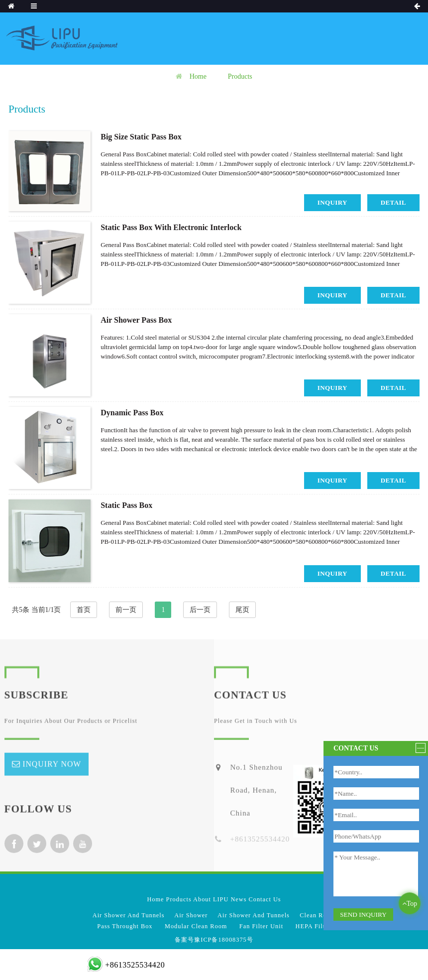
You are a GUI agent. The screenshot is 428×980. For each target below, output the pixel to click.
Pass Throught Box (125, 926)
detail (393, 202)
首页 (84, 610)
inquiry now (52, 774)
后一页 (200, 610)
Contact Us (265, 899)
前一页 (126, 610)
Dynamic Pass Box (132, 413)
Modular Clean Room (196, 926)
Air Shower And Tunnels (129, 915)
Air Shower (191, 915)
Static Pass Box (126, 505)
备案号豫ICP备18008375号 (214, 940)
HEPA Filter (313, 926)
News (238, 899)
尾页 (242, 610)
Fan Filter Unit (261, 926)
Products (240, 76)
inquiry (332, 202)
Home (198, 76)
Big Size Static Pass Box (141, 137)
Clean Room (318, 915)
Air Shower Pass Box (136, 320)
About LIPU (211, 899)
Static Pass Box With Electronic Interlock (171, 227)
